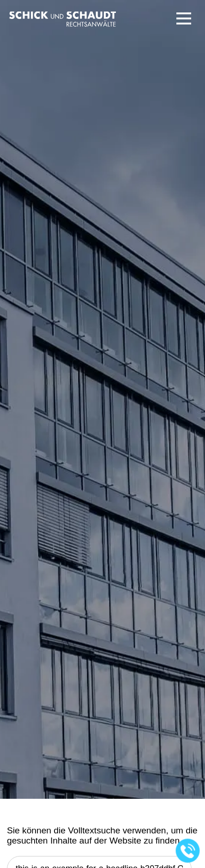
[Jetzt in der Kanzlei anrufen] (188, 851)
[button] (184, 18)
